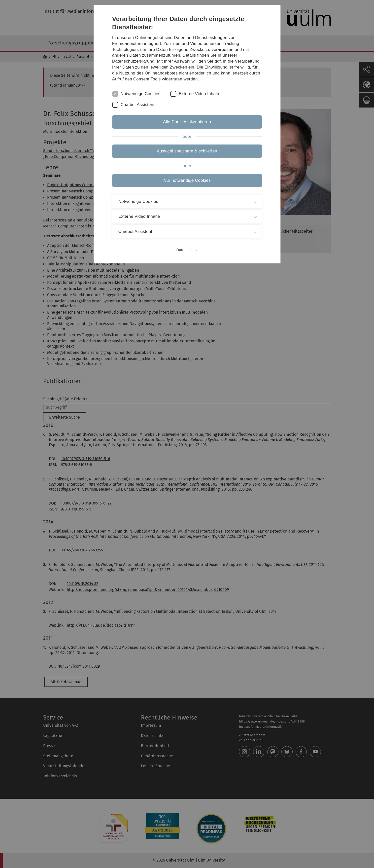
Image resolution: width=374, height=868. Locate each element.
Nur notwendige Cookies (187, 180)
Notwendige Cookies (141, 94)
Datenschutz (187, 250)
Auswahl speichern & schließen (187, 151)
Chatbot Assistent (138, 105)
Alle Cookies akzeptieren (187, 122)
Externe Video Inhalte (200, 94)
